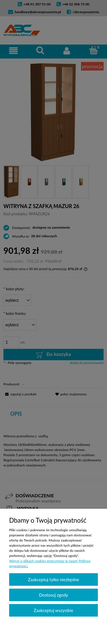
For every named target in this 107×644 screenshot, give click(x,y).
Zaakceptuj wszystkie (53, 610)
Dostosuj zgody (54, 595)
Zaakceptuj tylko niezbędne (53, 579)
